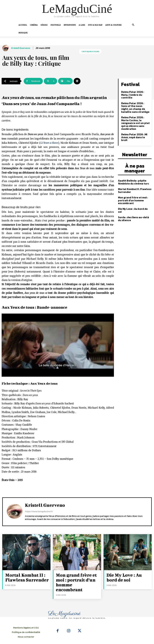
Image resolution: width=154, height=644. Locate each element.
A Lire (82, 25)
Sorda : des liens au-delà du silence (134, 195)
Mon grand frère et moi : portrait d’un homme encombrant (132, 180)
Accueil (23, 25)
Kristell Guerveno (21, 48)
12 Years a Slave (49, 143)
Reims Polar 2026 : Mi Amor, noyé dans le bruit (135, 126)
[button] (133, 25)
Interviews (70, 25)
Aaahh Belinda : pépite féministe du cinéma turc (132, 162)
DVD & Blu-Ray (95, 25)
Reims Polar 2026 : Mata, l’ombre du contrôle (135, 92)
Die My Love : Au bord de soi (133, 188)
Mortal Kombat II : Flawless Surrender (133, 170)
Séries (44, 25)
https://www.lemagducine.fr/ (39, 511)
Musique (23, 33)
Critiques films (90, 52)
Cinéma (34, 25)
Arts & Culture (113, 25)
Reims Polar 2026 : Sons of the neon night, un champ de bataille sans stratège (135, 103)
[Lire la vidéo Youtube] (58, 345)
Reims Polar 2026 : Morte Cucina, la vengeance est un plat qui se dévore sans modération (135, 116)
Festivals (56, 25)
